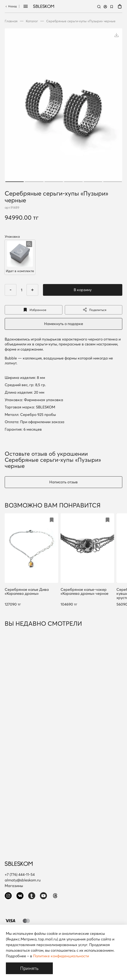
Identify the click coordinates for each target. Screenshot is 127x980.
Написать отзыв (63, 482)
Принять (29, 968)
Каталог (32, 21)
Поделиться (93, 310)
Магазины (14, 886)
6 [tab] (113, 182)
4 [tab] (73, 182)
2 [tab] (34, 182)
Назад (11, 6)
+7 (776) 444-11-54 (20, 874)
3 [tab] (54, 182)
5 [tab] (93, 182)
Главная (11, 21)
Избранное (34, 310)
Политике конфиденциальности (61, 956)
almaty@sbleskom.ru (23, 880)
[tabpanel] (63, 106)
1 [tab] (15, 182)
